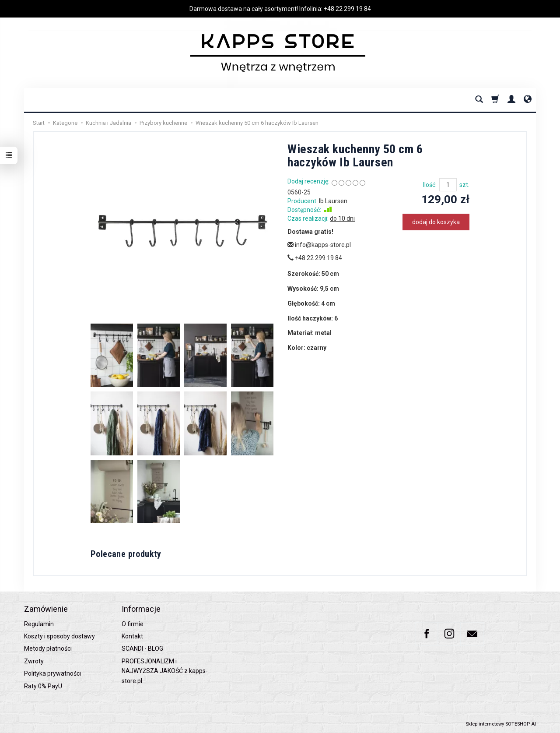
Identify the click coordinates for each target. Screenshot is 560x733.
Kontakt (132, 636)
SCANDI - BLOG (142, 648)
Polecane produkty (126, 554)
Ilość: (430, 185)
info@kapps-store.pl (319, 245)
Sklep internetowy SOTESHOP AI (501, 724)
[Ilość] (448, 185)
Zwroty (34, 661)
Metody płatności (48, 648)
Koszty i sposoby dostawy (59, 636)
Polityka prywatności (52, 673)
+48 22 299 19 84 (347, 9)
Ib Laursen (333, 201)
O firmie (133, 624)
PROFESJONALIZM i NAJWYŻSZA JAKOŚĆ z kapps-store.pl (165, 671)
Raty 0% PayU (43, 686)
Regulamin (39, 624)
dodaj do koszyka (436, 222)
